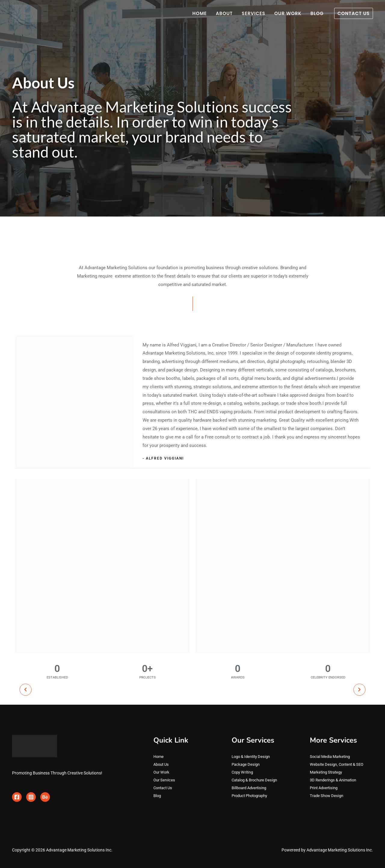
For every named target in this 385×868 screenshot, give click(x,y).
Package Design (246, 765)
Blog (317, 13)
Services (254, 13)
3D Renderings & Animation (335, 780)
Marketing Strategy (328, 772)
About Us (162, 765)
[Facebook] (17, 797)
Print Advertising (325, 788)
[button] (354, 13)
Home (200, 13)
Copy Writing (243, 772)
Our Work (288, 13)
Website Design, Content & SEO (339, 765)
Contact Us (164, 788)
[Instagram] (31, 797)
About (224, 13)
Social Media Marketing (331, 757)
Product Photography (252, 796)
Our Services (165, 780)
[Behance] (45, 797)
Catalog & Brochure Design (257, 780)
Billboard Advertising (251, 788)
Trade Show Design (328, 796)
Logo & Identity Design (253, 757)
